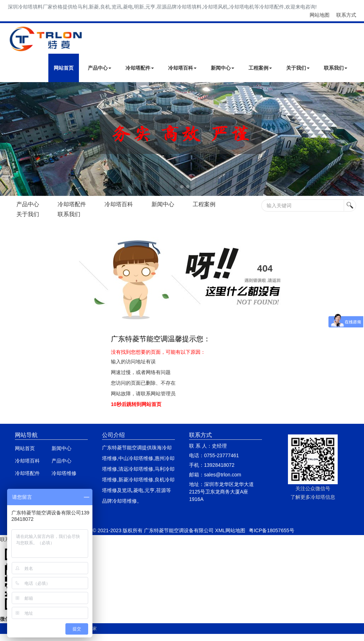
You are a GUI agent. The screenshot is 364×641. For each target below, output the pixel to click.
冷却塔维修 (64, 473)
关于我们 (298, 68)
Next (7, 139)
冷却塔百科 (182, 68)
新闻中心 (223, 68)
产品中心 (100, 68)
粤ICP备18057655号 (272, 530)
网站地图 (320, 15)
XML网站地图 (230, 530)
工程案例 (260, 68)
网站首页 (64, 68)
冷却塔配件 (140, 68)
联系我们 (336, 68)
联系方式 (346, 15)
